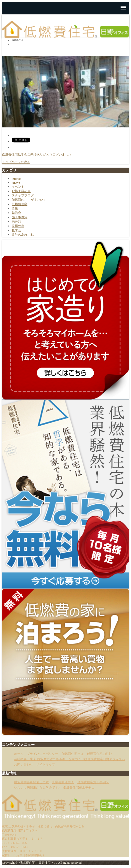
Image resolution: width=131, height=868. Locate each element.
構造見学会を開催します (31, 782)
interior (16, 179)
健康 (15, 208)
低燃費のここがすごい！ (29, 200)
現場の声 (18, 226)
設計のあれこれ (23, 235)
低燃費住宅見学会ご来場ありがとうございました (37, 154)
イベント (18, 187)
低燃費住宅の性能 (99, 754)
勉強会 (16, 213)
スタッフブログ (23, 195)
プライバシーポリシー (42, 754)
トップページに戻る (16, 162)
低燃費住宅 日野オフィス (38, 863)
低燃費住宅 (20, 204)
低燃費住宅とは (73, 754)
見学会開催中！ (63, 782)
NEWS (16, 183)
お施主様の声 (21, 191)
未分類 (16, 222)
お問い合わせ (24, 764)
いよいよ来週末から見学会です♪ (37, 787)
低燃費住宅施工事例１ (79, 787)
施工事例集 (20, 217)
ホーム (19, 754)
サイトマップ (46, 764)
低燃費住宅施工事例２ (93, 782)
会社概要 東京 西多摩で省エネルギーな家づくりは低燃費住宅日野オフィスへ (70, 759)
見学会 (16, 230)
